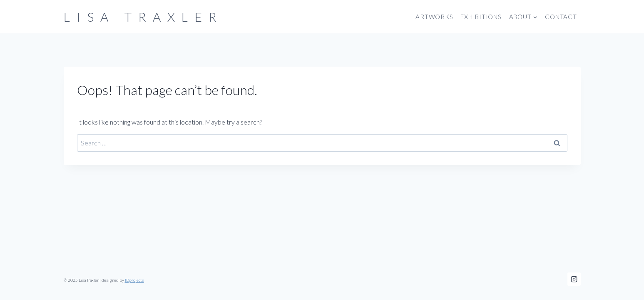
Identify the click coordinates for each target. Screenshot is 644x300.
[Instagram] (574, 279)
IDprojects (134, 280)
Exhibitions (481, 17)
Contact (561, 17)
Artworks (434, 17)
